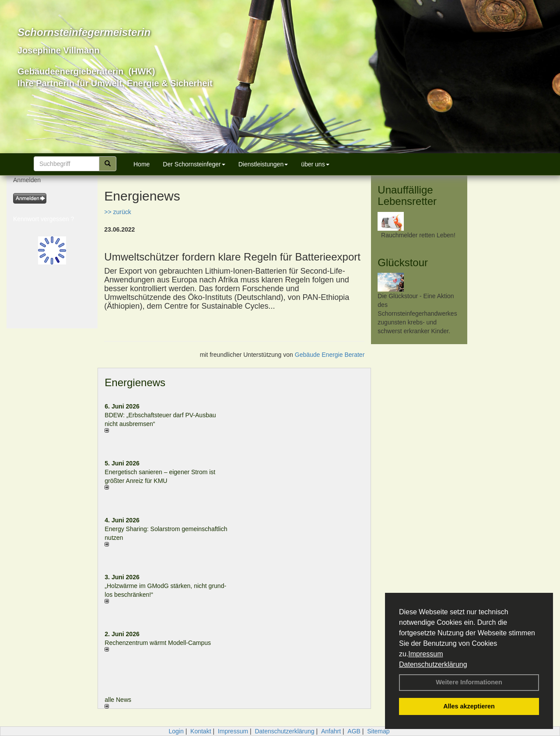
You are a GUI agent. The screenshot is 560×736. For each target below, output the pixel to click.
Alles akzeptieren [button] (469, 706)
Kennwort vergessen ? (44, 219)
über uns (315, 164)
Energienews (135, 382)
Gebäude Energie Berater (330, 355)
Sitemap (378, 731)
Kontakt (201, 731)
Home (142, 164)
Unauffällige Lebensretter (407, 195)
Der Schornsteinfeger (194, 164)
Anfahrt (331, 731)
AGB (354, 731)
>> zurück (117, 212)
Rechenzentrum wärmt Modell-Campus (158, 643)
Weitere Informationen (469, 682)
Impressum (425, 654)
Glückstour (403, 262)
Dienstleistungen (263, 164)
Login (176, 731)
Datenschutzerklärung (433, 664)
